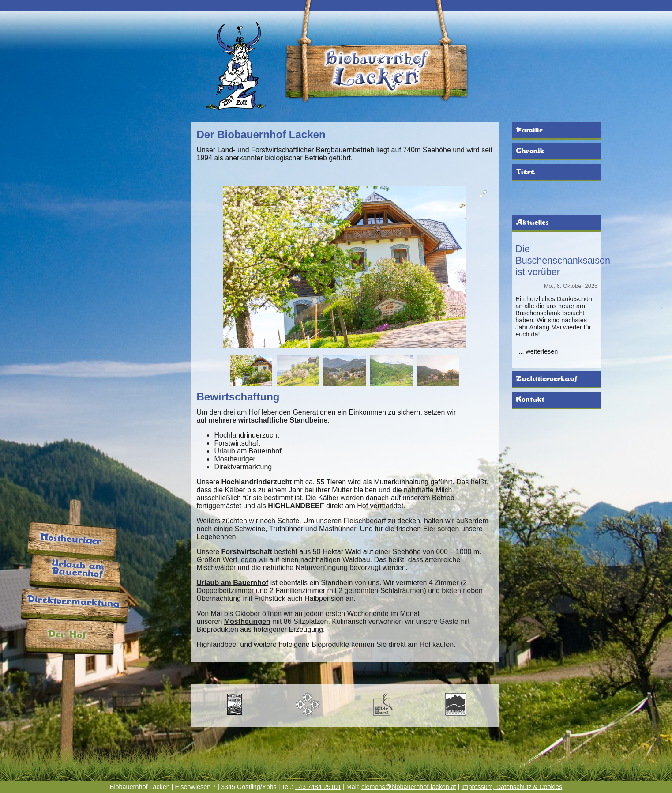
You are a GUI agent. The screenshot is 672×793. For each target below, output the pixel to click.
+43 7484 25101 (318, 787)
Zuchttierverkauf (546, 379)
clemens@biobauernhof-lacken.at (409, 787)
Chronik (530, 151)
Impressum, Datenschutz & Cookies (512, 787)
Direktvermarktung (73, 602)
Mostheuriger (71, 540)
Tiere (525, 172)
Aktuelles (532, 223)
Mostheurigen (247, 621)
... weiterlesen (538, 351)
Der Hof (67, 635)
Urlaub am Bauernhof (232, 583)
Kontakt (530, 400)
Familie (529, 130)
